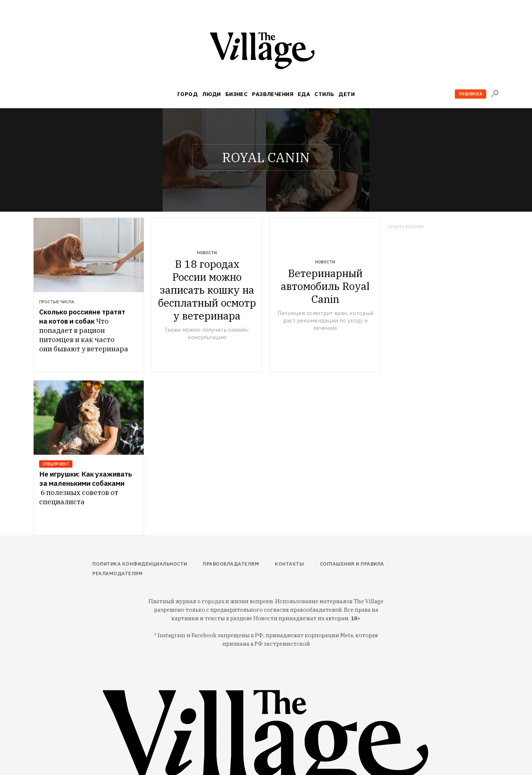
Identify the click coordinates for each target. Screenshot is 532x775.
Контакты (289, 564)
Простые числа (57, 302)
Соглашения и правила (352, 564)
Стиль (324, 94)
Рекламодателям (117, 573)
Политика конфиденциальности (140, 564)
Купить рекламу (406, 227)
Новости (207, 253)
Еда (304, 94)
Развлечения (273, 94)
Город (187, 94)
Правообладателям (231, 564)
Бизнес (237, 94)
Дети (347, 94)
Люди (212, 94)
